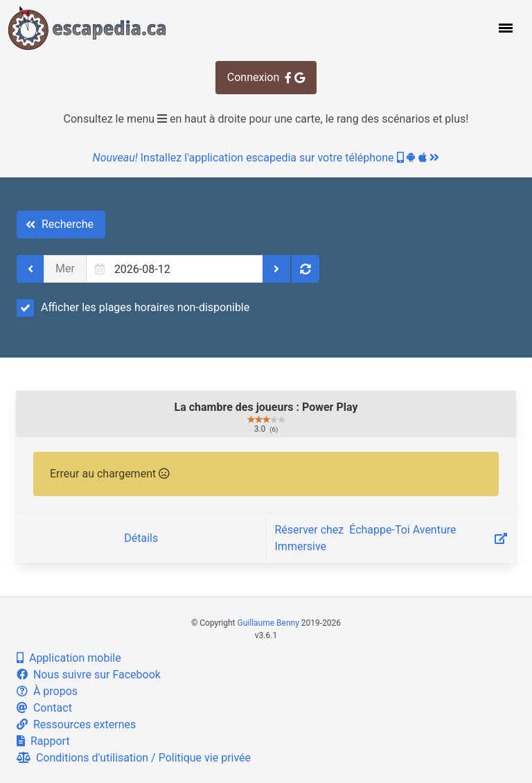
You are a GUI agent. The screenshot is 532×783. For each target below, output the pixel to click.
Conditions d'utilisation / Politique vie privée (134, 758)
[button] (504, 28)
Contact (44, 708)
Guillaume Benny (268, 623)
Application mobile (69, 658)
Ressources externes (76, 724)
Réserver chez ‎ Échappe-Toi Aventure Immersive (391, 538)
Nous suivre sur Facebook (89, 675)
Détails (141, 538)
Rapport (43, 741)
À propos (47, 691)
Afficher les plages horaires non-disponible (133, 308)
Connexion (266, 77)
